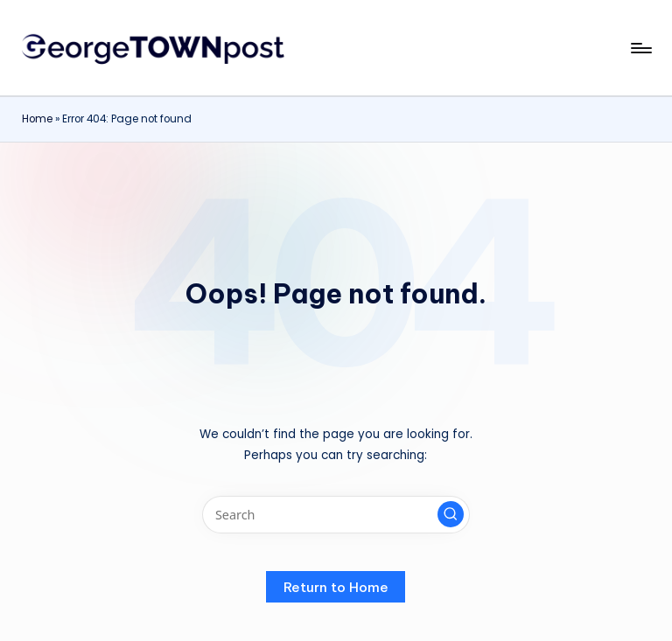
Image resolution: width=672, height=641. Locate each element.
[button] (451, 514)
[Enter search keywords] (336, 515)
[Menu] (640, 48)
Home (37, 119)
